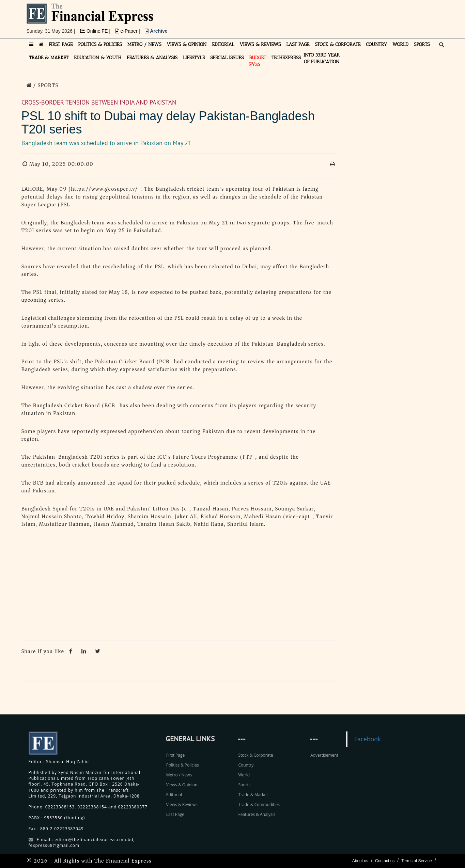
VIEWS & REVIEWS (260, 44)
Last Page (175, 814)
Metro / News (179, 775)
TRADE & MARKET (49, 58)
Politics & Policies (183, 765)
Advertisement (324, 755)
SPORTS (422, 44)
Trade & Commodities (259, 804)
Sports (244, 785)
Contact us (385, 861)
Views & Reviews (182, 804)
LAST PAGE (298, 44)
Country (246, 765)
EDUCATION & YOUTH (98, 58)
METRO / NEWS (144, 44)
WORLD (400, 44)
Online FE (94, 31)
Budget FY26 (258, 61)
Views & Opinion (182, 785)
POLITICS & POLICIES (100, 44)
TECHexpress (286, 58)
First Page (175, 755)
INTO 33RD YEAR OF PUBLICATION (322, 58)
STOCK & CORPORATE (338, 44)
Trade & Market (253, 795)
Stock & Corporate (255, 755)
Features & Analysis (257, 814)
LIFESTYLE (194, 58)
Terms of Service (416, 861)
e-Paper (127, 31)
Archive (156, 31)
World (244, 775)
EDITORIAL (223, 44)
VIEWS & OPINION (187, 44)
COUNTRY (376, 44)
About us (360, 861)
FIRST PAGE (61, 44)
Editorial (174, 795)
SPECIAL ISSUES (227, 58)
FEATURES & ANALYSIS (152, 58)
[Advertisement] (326, 19)
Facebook (368, 739)
